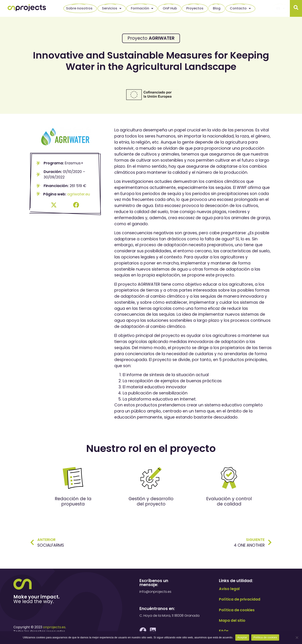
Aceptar (242, 637)
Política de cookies (265, 637)
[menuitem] (281, 9)
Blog (217, 8)
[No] (297, 637)
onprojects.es (54, 627)
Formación (142, 8)
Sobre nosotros (79, 8)
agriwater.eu (79, 194)
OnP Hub (170, 8)
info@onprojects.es (155, 592)
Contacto (240, 8)
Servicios (112, 8)
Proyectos (195, 8)
